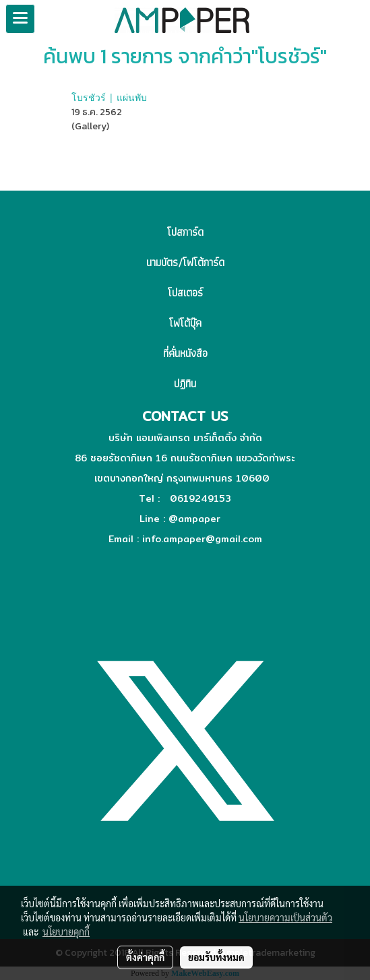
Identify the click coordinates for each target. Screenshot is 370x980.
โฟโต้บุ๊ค (185, 323)
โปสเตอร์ (185, 293)
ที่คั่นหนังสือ (185, 353)
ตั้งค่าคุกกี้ (145, 957)
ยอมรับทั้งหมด (216, 957)
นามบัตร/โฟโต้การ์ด (185, 262)
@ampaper (194, 519)
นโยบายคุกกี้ (66, 932)
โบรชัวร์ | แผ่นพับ (109, 97)
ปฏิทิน (185, 384)
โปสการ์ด (185, 232)
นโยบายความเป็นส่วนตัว (285, 917)
